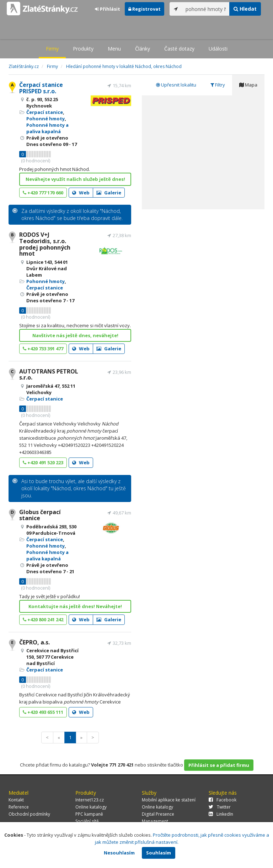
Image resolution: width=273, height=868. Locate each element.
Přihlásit (108, 9)
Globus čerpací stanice (40, 515)
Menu (114, 49)
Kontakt (16, 800)
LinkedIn (221, 814)
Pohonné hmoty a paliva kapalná (47, 128)
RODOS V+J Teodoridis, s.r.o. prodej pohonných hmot (45, 244)
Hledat (245, 9)
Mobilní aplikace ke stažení (169, 800)
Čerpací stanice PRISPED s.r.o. (41, 88)
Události (218, 49)
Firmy (52, 49)
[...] (206, 9)
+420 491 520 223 (43, 462)
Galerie (109, 193)
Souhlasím (159, 853)
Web (81, 193)
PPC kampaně (89, 814)
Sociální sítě (87, 821)
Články (143, 49)
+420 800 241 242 (43, 619)
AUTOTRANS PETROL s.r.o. (49, 375)
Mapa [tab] (248, 85)
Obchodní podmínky (29, 814)
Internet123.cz (90, 800)
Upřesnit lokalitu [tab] (176, 85)
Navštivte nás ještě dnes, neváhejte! (75, 335)
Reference (19, 807)
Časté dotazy (179, 49)
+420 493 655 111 (43, 712)
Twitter (220, 807)
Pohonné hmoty (45, 119)
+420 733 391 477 (43, 349)
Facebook (223, 800)
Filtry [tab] (218, 85)
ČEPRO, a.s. (34, 642)
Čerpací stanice (45, 112)
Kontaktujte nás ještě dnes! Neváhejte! (75, 606)
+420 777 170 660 (43, 193)
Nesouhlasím (119, 853)
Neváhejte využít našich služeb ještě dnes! (75, 179)
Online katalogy (91, 807)
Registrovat (144, 9)
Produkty (83, 49)
